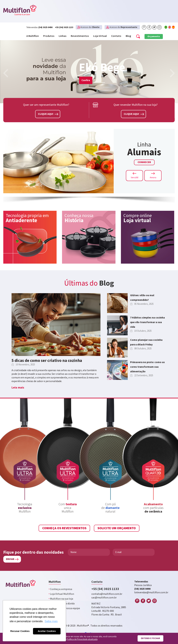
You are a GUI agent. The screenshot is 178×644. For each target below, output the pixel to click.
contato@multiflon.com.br (107, 594)
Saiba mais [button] (51, 621)
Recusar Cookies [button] (20, 631)
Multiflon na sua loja (61, 599)
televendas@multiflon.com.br (151, 593)
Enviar (10, 559)
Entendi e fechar (150, 638)
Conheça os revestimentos (64, 528)
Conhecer (144, 162)
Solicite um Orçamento (117, 528)
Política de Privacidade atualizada (82, 639)
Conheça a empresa (60, 589)
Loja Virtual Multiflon (61, 594)
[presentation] (6, 74)
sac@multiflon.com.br (104, 598)
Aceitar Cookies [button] (47, 631)
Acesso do (90, 27)
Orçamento (154, 37)
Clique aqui (48, 114)
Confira (86, 80)
